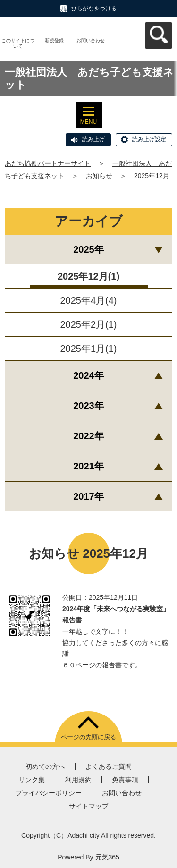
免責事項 (125, 780)
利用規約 (78, 780)
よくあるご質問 (109, 766)
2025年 (88, 249)
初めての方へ (45, 766)
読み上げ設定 (149, 139)
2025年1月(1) (88, 349)
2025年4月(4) (88, 300)
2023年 (88, 406)
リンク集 (32, 780)
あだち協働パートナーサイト (48, 163)
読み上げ (93, 139)
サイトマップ (89, 806)
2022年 (88, 436)
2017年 (88, 496)
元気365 (107, 857)
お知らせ (99, 176)
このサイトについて (18, 43)
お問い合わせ (91, 40)
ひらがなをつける (94, 9)
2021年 (88, 466)
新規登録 (54, 40)
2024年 (88, 375)
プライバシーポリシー (49, 793)
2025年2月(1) (88, 324)
